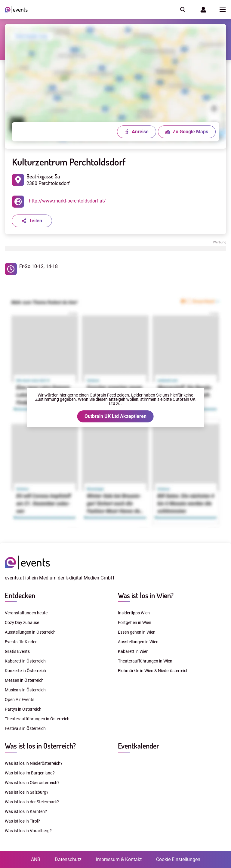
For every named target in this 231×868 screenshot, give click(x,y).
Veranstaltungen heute (26, 613)
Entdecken (20, 595)
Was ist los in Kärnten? (26, 811)
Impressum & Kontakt (119, 859)
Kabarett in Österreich (25, 661)
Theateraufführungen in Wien (145, 661)
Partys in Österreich (23, 709)
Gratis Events (17, 651)
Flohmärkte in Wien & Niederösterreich (153, 671)
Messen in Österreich (24, 680)
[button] (182, 10)
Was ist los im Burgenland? (30, 773)
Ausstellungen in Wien (138, 642)
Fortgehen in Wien (135, 622)
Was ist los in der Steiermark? (32, 802)
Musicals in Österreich (25, 690)
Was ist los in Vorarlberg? (28, 831)
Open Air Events (20, 700)
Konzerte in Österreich (25, 671)
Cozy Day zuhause (22, 622)
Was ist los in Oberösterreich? (32, 783)
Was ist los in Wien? (146, 595)
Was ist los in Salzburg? (27, 792)
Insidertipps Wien (134, 613)
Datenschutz (68, 859)
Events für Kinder (21, 642)
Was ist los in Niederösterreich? (34, 763)
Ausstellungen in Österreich (30, 632)
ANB (36, 859)
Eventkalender (139, 746)
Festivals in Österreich (25, 728)
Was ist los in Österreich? (40, 746)
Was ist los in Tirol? (22, 821)
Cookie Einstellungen (178, 859)
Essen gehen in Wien (137, 632)
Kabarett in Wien (133, 651)
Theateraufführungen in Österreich (37, 719)
